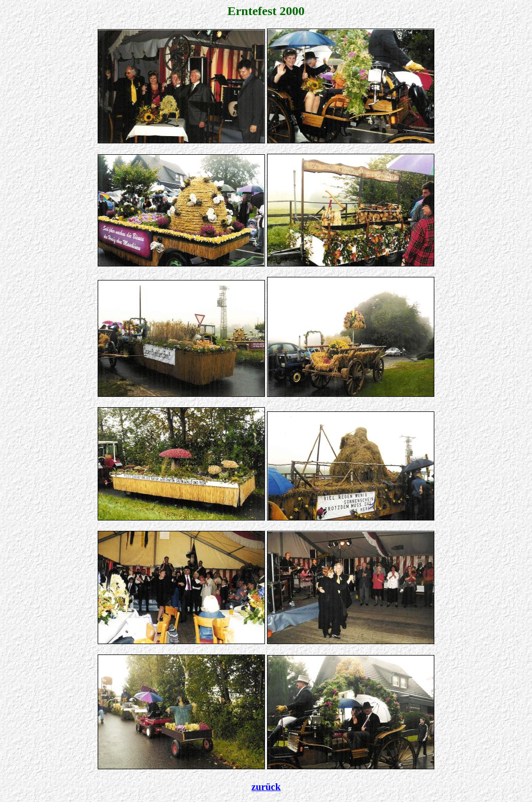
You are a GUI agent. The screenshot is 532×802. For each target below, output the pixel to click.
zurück (266, 787)
